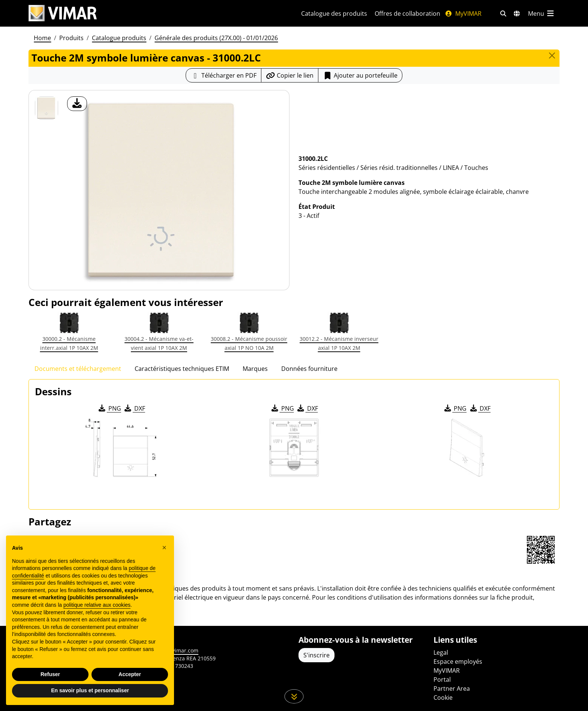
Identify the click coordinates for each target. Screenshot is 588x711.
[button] (164, 547)
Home (42, 38)
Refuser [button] (50, 674)
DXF (134, 408)
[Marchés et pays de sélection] (517, 13)
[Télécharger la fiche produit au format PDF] (223, 75)
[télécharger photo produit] (77, 104)
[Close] (552, 55)
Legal (441, 652)
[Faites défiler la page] (294, 696)
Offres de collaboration (407, 13)
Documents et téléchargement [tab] (78, 369)
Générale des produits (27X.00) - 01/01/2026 (216, 38)
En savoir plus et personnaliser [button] (90, 690)
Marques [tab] (255, 369)
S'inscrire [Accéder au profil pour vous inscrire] (316, 655)
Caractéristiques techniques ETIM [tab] (182, 369)
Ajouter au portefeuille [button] (360, 75)
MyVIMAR (463, 13)
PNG (109, 408)
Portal (442, 679)
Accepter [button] (130, 674)
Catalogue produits (119, 38)
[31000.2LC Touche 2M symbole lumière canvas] (46, 108)
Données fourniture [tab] (309, 369)
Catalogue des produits (334, 13)
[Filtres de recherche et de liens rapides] (503, 13)
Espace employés (458, 661)
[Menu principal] (541, 13)
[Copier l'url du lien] (290, 75)
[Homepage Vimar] (63, 13)
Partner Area (452, 688)
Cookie (443, 697)
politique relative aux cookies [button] (97, 605)
